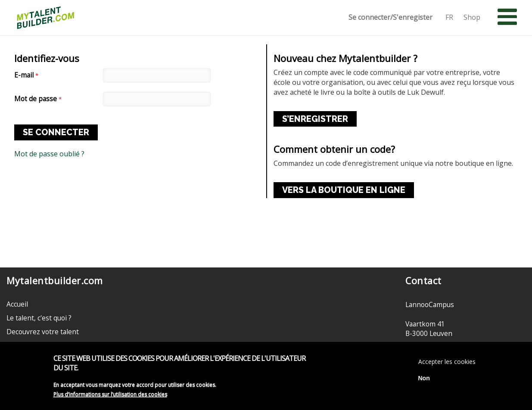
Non (424, 380)
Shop (472, 17)
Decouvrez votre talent (43, 332)
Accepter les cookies (447, 364)
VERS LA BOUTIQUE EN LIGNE (344, 190)
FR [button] (449, 17)
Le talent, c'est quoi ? (39, 318)
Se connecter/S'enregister (390, 17)
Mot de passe (38, 99)
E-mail (26, 75)
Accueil (17, 304)
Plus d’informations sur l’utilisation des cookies (110, 396)
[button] (507, 17)
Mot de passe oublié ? (49, 154)
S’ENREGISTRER (315, 119)
